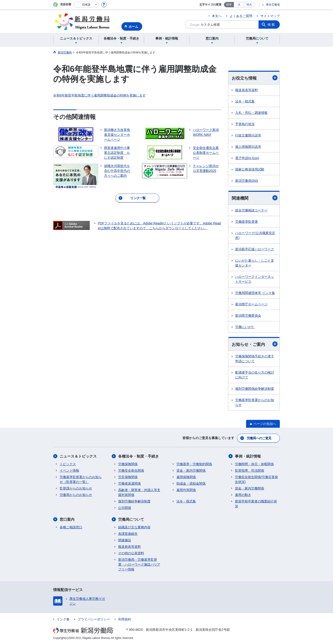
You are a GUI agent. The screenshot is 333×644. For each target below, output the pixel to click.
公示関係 (125, 508)
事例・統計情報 (248, 456)
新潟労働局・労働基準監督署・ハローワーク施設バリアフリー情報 (139, 564)
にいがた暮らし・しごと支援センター (255, 263)
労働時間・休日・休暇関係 (254, 464)
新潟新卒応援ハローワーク (255, 249)
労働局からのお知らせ (76, 495)
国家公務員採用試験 (250, 169)
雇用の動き (243, 495)
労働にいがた (245, 327)
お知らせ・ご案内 (255, 344)
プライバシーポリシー (94, 619)
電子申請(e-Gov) (247, 158)
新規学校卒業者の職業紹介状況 (256, 504)
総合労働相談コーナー (251, 210)
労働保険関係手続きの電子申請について (255, 359)
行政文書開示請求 (248, 135)
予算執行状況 (245, 124)
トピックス (68, 464)
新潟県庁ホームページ (251, 304)
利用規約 (125, 619)
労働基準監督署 (247, 222)
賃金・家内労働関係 (191, 471)
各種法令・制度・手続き (139, 456)
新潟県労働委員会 (248, 316)
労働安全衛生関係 (131, 471)
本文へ (217, 16)
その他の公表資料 (131, 553)
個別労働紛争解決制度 (134, 501)
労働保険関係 (128, 464)
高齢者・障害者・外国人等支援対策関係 (139, 492)
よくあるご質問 (241, 16)
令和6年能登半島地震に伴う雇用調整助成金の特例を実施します (99, 95)
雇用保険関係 (186, 477)
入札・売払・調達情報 (251, 113)
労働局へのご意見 (259, 438)
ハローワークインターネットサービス (255, 279)
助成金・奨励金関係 (191, 483)
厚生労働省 (273, 5)
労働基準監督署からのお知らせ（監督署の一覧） (81, 479)
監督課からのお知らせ (76, 488)
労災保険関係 (128, 477)
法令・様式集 (245, 101)
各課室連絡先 (128, 534)
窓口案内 (67, 519)
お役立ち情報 (255, 78)
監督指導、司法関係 (250, 471)
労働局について (131, 519)
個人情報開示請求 (248, 147)
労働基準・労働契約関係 (194, 464)
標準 (229, 5)
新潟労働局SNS (247, 181)
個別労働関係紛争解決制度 (255, 389)
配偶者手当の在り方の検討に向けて (255, 375)
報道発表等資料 (247, 90)
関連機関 (255, 198)
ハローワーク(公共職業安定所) (255, 235)
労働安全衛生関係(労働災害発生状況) (257, 479)
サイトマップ (270, 16)
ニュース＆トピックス (78, 456)
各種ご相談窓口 (71, 527)
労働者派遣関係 (129, 483)
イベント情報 (69, 471)
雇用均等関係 (186, 490)
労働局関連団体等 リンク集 (255, 293)
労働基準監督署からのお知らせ (255, 402)
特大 (249, 5)
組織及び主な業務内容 (134, 527)
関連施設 (125, 540)
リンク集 (63, 619)
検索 (271, 25)
